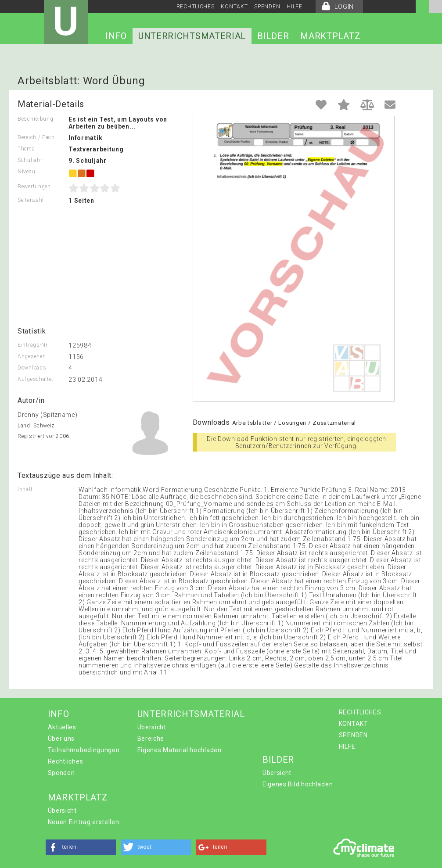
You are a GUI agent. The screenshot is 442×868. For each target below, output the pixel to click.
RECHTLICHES (196, 7)
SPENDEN (267, 7)
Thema (26, 149)
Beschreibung (35, 119)
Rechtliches (66, 761)
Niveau (26, 172)
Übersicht (152, 727)
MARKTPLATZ (330, 36)
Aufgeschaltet (36, 379)
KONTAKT (234, 7)
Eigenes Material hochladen (180, 750)
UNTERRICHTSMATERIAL (192, 36)
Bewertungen (34, 187)
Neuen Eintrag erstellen (84, 822)
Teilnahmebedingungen (84, 750)
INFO (116, 36)
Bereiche (151, 739)
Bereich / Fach (36, 137)
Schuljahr (30, 160)
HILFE (295, 7)
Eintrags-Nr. (33, 345)
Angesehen (32, 356)
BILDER (273, 36)
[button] (81, 847)
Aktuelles (62, 727)
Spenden (61, 773)
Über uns (61, 739)
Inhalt (25, 489)
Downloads (32, 368)
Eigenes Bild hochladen (298, 784)
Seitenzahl (31, 200)
